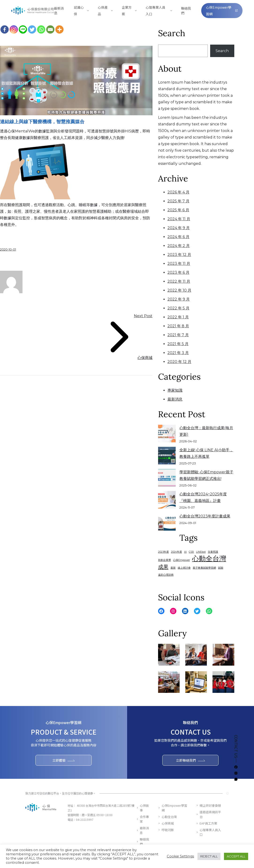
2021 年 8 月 (178, 326)
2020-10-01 (8, 249)
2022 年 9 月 (179, 299)
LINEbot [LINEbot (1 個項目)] (201, 552)
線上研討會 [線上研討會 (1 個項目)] (184, 568)
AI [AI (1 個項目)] (185, 552)
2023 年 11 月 (179, 264)
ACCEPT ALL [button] (236, 856)
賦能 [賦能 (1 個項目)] (221, 568)
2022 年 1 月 (178, 317)
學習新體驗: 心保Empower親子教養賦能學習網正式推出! (206, 475)
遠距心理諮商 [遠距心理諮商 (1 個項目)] (166, 575)
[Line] (23, 29)
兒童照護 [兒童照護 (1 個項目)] (213, 552)
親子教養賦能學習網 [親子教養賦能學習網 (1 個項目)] (204, 568)
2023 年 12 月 (179, 255)
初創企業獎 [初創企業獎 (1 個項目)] (165, 560)
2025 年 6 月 (178, 210)
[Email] (50, 29)
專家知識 (175, 390)
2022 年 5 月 (178, 308)
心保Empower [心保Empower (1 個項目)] (182, 560)
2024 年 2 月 (179, 246)
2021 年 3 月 (178, 353)
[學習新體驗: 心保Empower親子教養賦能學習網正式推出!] (167, 478)
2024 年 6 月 (178, 237)
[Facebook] (5, 29)
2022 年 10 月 (179, 290)
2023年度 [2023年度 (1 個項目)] (163, 552)
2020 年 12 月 (179, 362)
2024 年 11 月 (179, 219)
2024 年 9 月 (179, 228)
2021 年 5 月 (178, 344)
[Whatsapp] (41, 29)
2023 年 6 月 (178, 272)
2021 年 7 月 (178, 335)
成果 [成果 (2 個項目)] (163, 567)
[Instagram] (14, 29)
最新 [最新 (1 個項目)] (173, 568)
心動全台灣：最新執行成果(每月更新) (206, 431)
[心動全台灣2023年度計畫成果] (167, 522)
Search (222, 51)
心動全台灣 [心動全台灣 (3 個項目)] (209, 559)
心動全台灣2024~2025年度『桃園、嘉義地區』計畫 (203, 497)
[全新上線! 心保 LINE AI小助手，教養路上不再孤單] (167, 456)
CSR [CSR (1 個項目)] (191, 552)
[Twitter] (32, 29)
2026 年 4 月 (178, 192)
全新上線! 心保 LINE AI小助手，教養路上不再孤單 (206, 453)
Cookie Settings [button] (180, 856)
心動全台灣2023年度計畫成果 (205, 516)
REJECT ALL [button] (209, 856)
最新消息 (175, 399)
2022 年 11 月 (179, 281)
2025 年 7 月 (178, 201)
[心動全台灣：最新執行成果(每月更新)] (167, 434)
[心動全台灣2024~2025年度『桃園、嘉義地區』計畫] (167, 500)
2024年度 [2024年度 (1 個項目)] (176, 552)
